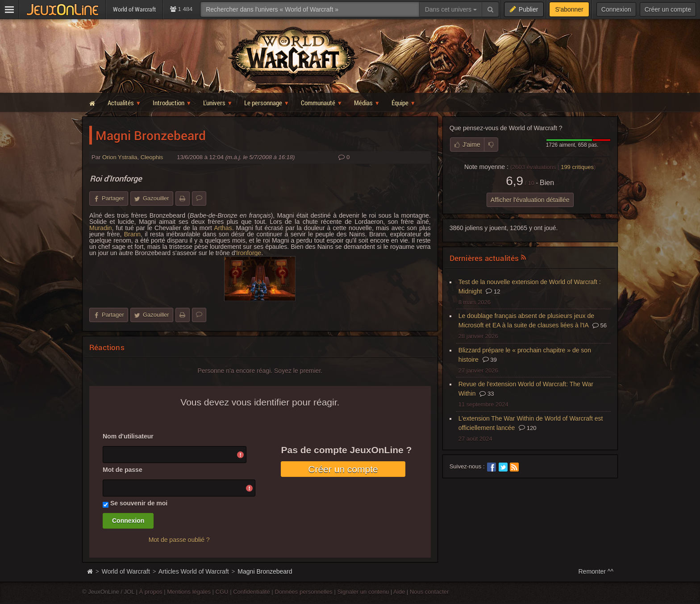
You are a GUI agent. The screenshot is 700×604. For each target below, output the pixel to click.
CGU (222, 592)
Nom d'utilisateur (128, 436)
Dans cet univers (451, 9)
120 (527, 428)
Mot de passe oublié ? (179, 540)
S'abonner (569, 9)
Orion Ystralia (120, 157)
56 (600, 325)
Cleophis (152, 157)
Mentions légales (189, 592)
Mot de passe (123, 470)
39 (490, 360)
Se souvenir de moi (139, 503)
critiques (577, 167)
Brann (132, 234)
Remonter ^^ (596, 571)
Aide (399, 592)
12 (493, 292)
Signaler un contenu (363, 592)
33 (487, 394)
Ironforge (249, 253)
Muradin (101, 228)
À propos (151, 592)
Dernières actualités (484, 258)
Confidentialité (252, 592)
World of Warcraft (126, 571)
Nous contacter (429, 592)
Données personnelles (304, 592)
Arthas (223, 228)
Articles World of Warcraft (194, 571)
